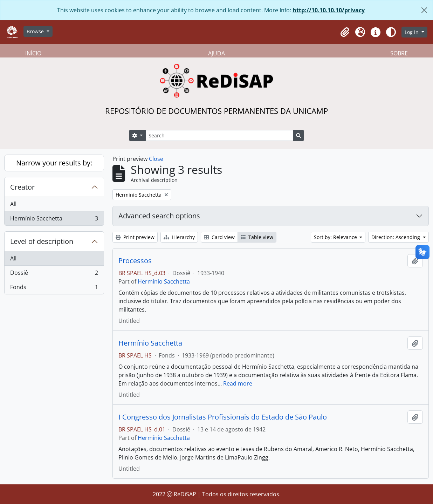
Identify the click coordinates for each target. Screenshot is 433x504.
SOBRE (399, 53)
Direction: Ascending (396, 237)
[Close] (424, 10)
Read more (238, 383)
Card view (219, 237)
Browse (36, 31)
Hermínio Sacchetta (54, 220)
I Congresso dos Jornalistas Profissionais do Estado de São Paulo (223, 417)
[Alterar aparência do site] (391, 32)
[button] (345, 32)
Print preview (135, 237)
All (13, 204)
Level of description (42, 241)
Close (156, 159)
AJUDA (216, 53)
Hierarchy (179, 237)
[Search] (219, 135)
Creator (22, 187)
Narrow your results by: (54, 163)
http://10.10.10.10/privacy (329, 10)
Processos (135, 261)
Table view (257, 237)
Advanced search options (159, 216)
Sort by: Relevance (336, 237)
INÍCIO (33, 53)
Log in (412, 32)
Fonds (54, 288)
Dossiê (54, 274)
